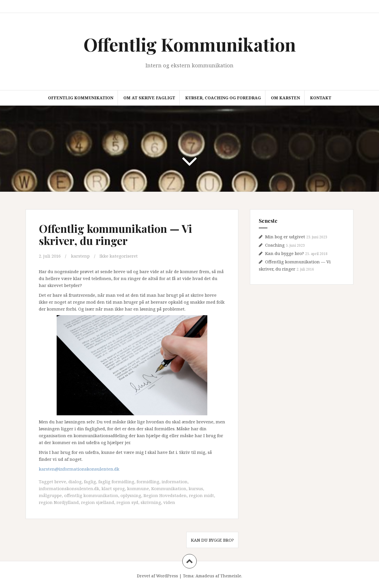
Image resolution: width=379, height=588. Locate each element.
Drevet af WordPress (157, 576)
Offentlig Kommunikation (190, 44)
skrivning (151, 502)
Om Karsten (285, 98)
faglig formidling (116, 482)
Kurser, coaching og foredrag (223, 98)
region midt (201, 495)
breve (60, 482)
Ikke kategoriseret (119, 256)
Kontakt (321, 98)
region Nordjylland (59, 502)
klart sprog (113, 488)
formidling (148, 482)
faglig (90, 482)
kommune (138, 488)
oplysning (131, 495)
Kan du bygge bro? (212, 540)
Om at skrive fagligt (149, 98)
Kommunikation (169, 488)
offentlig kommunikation (91, 495)
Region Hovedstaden (165, 495)
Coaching (275, 245)
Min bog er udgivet (285, 237)
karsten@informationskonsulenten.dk (79, 469)
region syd (127, 502)
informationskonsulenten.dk (69, 488)
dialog (75, 482)
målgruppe (50, 495)
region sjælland (98, 502)
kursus (196, 488)
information (175, 482)
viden (169, 502)
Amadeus (205, 576)
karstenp (80, 256)
